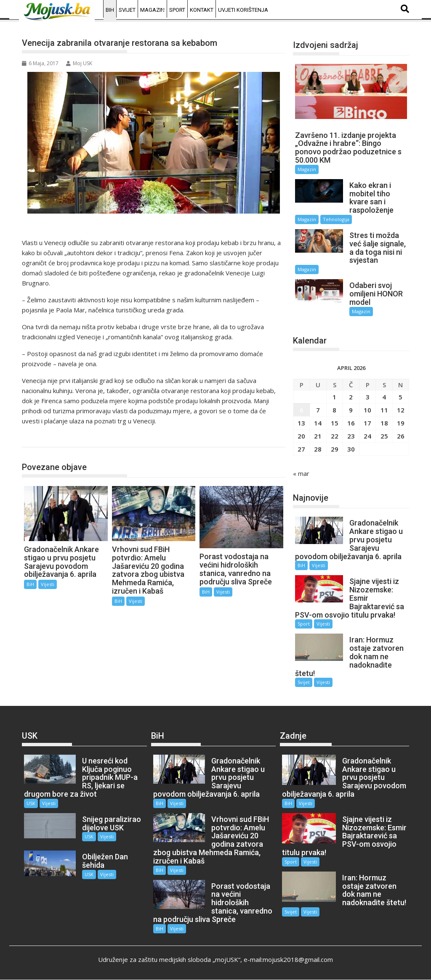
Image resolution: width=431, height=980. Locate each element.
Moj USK (79, 63)
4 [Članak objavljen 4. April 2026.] (384, 397)
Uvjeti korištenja (243, 10)
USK (31, 803)
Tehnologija (336, 219)
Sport (177, 10)
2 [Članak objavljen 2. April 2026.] (351, 397)
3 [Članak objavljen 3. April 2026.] (368, 397)
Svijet (127, 10)
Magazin (152, 10)
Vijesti (48, 584)
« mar (301, 473)
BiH (110, 10)
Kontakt (202, 10)
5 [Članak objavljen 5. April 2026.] (400, 397)
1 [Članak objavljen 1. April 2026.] (334, 397)
